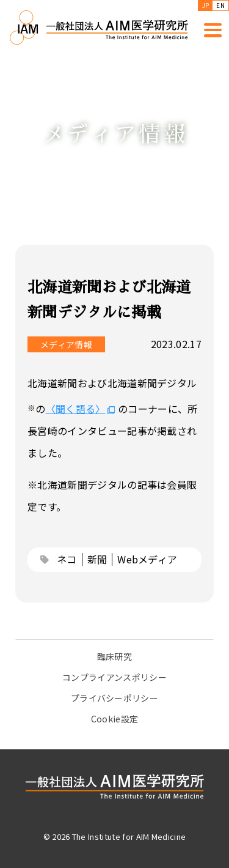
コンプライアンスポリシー (114, 677)
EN (220, 5)
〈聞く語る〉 (76, 409)
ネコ (67, 559)
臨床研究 (114, 656)
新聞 (97, 559)
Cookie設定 (115, 719)
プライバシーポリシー (114, 698)
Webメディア (147, 559)
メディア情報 (66, 344)
